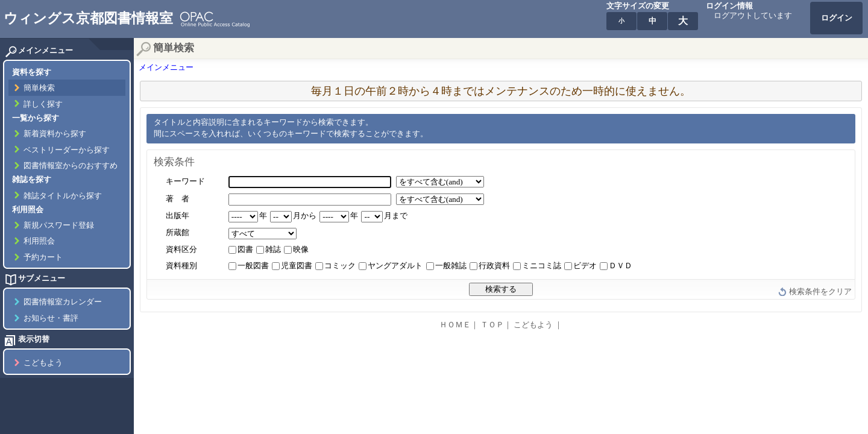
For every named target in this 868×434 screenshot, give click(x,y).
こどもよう (43, 363)
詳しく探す (43, 104)
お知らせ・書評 (51, 318)
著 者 (178, 199)
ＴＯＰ (492, 325)
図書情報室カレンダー (63, 302)
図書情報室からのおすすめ (71, 166)
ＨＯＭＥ (455, 325)
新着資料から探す (55, 134)
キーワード (185, 181)
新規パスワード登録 (59, 225)
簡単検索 (39, 88)
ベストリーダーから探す (67, 150)
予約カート (43, 257)
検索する (501, 289)
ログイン (837, 18)
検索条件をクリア (820, 292)
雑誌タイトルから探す (63, 196)
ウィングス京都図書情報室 (88, 18)
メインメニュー (166, 68)
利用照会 (39, 241)
